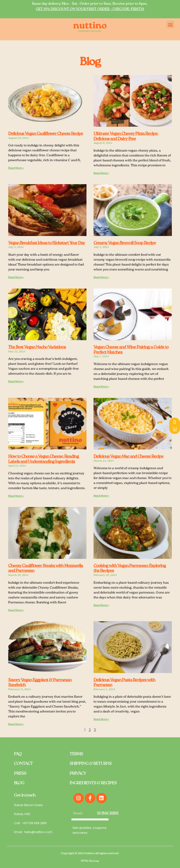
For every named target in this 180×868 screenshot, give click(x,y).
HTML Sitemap (90, 861)
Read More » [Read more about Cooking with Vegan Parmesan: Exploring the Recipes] (101, 605)
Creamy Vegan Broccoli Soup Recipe (125, 243)
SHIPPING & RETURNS (91, 764)
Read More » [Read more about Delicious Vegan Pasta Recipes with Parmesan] (101, 720)
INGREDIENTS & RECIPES (93, 783)
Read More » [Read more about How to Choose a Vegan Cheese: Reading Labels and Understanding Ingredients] (16, 496)
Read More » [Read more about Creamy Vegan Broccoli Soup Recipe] (101, 278)
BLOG (19, 783)
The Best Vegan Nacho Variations (37, 347)
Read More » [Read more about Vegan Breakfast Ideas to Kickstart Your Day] (16, 278)
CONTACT (23, 764)
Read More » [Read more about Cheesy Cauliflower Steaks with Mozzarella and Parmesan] (16, 610)
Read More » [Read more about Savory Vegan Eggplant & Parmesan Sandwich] (16, 724)
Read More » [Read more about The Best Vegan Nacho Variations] (16, 382)
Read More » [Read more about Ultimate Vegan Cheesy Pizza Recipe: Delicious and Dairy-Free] (101, 173)
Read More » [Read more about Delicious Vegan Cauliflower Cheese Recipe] (16, 168)
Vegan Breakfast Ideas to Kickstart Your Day (47, 243)
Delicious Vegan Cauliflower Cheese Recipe (46, 134)
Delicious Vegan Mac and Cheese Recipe (128, 457)
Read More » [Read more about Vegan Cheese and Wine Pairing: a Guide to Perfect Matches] (101, 387)
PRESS (20, 773)
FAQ (18, 754)
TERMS (76, 754)
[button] (170, 25)
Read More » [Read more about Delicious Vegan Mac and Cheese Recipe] (101, 496)
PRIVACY (78, 773)
